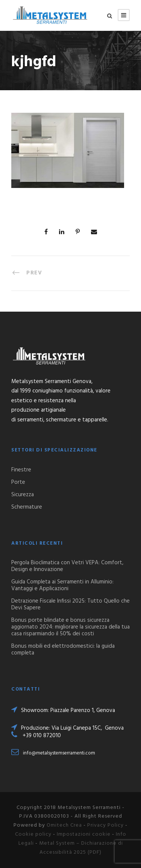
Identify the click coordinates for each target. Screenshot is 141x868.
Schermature (27, 507)
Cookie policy (33, 834)
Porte (18, 482)
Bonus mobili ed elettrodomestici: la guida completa (63, 650)
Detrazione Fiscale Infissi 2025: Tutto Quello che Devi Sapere (70, 604)
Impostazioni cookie (84, 834)
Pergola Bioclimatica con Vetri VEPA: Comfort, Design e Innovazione (67, 566)
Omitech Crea (64, 825)
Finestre (21, 470)
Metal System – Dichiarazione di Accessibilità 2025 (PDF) (81, 848)
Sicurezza (23, 495)
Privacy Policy (105, 825)
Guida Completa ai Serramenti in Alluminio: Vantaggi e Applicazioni (62, 585)
